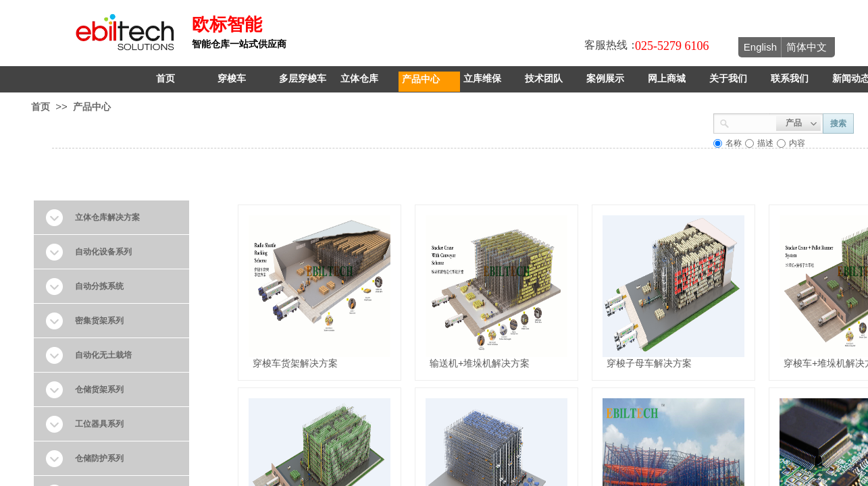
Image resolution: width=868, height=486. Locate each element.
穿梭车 (232, 79)
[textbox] (753, 122)
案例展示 (605, 79)
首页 (165, 79)
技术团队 (544, 79)
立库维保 (482, 79)
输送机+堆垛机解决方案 (480, 363)
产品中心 (421, 79)
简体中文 (807, 47)
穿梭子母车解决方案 (649, 363)
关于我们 (728, 79)
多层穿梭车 (303, 79)
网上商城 (667, 79)
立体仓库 (359, 79)
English (760, 47)
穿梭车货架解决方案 (295, 363)
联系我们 (790, 79)
